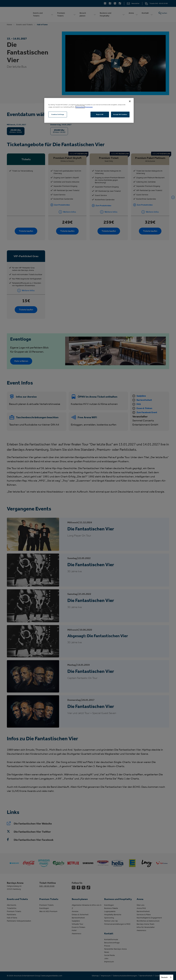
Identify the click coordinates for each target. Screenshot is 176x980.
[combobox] (166, 977)
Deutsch (164, 977)
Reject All (100, 114)
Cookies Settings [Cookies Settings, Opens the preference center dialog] (58, 114)
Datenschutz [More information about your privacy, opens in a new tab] (80, 107)
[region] (89, 110)
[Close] (130, 101)
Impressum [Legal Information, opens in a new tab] (89, 107)
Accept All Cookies (120, 114)
